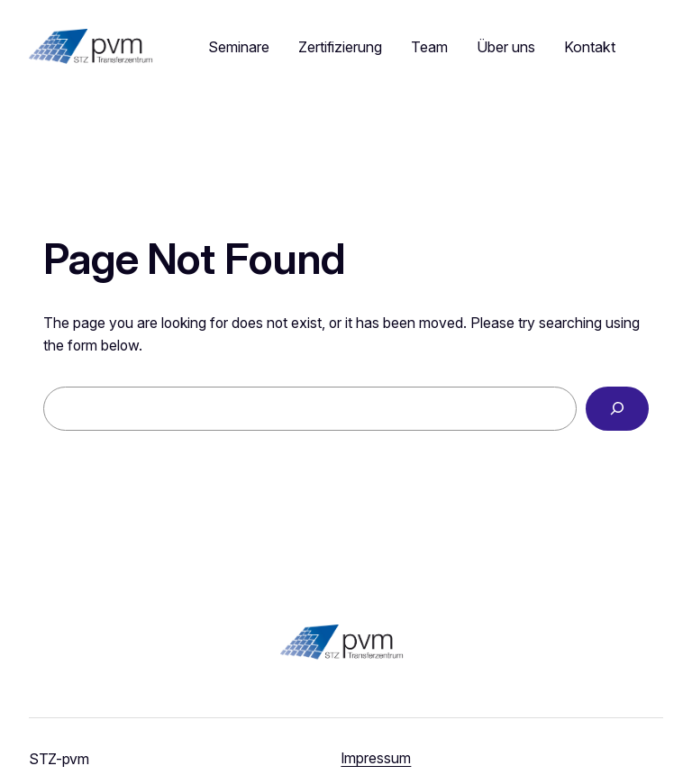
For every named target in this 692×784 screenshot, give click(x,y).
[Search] (617, 409)
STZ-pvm (59, 759)
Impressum (376, 758)
